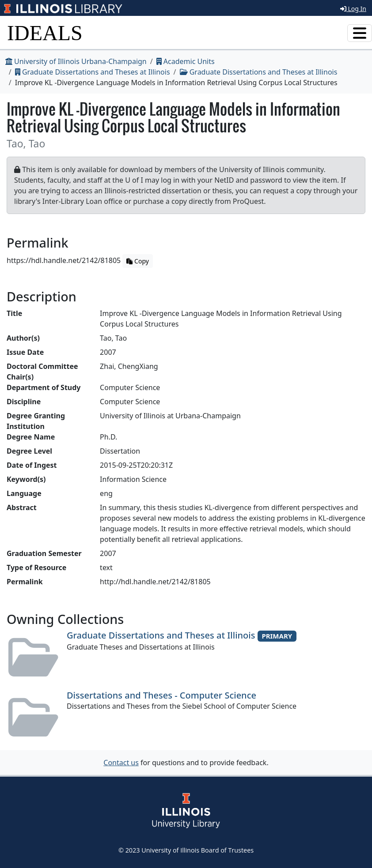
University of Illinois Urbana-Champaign (76, 61)
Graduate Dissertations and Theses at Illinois (93, 72)
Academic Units (186, 61)
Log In (353, 9)
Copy (137, 261)
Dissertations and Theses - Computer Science (161, 695)
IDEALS (45, 33)
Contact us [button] (121, 763)
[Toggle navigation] (360, 33)
